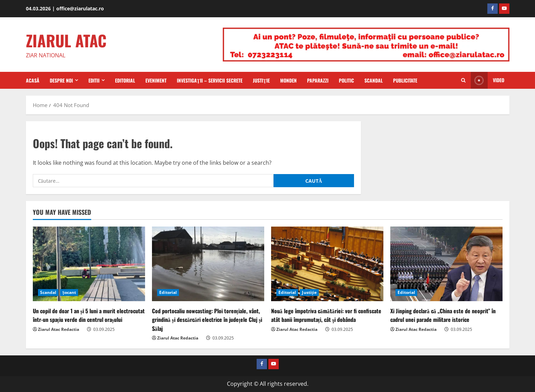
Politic (346, 80)
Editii (94, 80)
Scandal (374, 80)
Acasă (33, 80)
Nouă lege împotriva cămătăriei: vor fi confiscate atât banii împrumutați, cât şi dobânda (326, 315)
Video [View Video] (488, 80)
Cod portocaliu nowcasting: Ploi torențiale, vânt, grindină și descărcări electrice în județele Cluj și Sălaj (207, 319)
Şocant (69, 292)
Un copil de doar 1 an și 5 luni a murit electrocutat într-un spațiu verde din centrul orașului (89, 315)
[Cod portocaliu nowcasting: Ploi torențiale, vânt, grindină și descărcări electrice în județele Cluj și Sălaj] (208, 264)
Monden (288, 80)
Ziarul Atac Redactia (59, 329)
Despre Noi (61, 80)
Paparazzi (318, 80)
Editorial (125, 80)
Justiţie (261, 80)
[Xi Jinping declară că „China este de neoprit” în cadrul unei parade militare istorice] (446, 264)
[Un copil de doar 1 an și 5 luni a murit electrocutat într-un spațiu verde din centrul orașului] (89, 264)
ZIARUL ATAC (66, 40)
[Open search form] (463, 80)
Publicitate (405, 80)
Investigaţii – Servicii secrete (210, 80)
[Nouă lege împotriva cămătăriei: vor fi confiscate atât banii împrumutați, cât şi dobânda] (327, 264)
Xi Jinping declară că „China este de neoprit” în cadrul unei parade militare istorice (443, 315)
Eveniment (156, 80)
